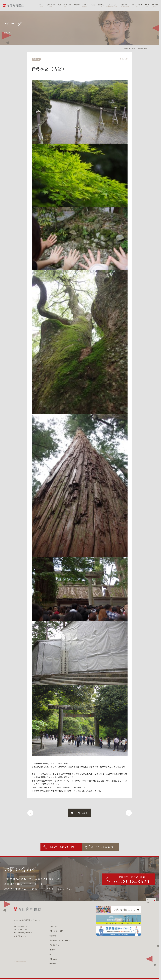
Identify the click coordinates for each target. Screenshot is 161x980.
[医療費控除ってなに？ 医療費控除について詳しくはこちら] (119, 931)
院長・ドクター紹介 (56, 931)
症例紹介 (53, 950)
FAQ (51, 954)
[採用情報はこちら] (119, 909)
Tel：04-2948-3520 (20, 926)
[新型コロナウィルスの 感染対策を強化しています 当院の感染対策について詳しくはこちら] (119, 920)
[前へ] (30, 813)
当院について (54, 926)
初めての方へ (54, 945)
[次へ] (129, 813)
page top (149, 901)
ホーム (52, 922)
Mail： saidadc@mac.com (23, 933)
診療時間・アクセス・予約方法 (60, 940)
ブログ (133, 48)
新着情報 (53, 964)
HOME (126, 48)
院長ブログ (53, 959)
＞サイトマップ (20, 936)
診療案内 (53, 936)
